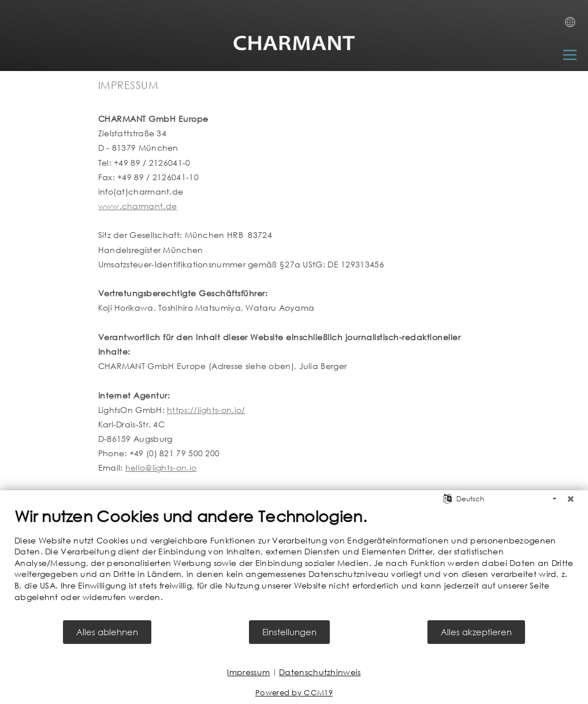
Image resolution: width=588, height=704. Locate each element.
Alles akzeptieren (476, 632)
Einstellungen (289, 632)
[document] (294, 563)
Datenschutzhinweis (320, 672)
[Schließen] (571, 499)
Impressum (248, 672)
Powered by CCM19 (294, 693)
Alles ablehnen (107, 632)
